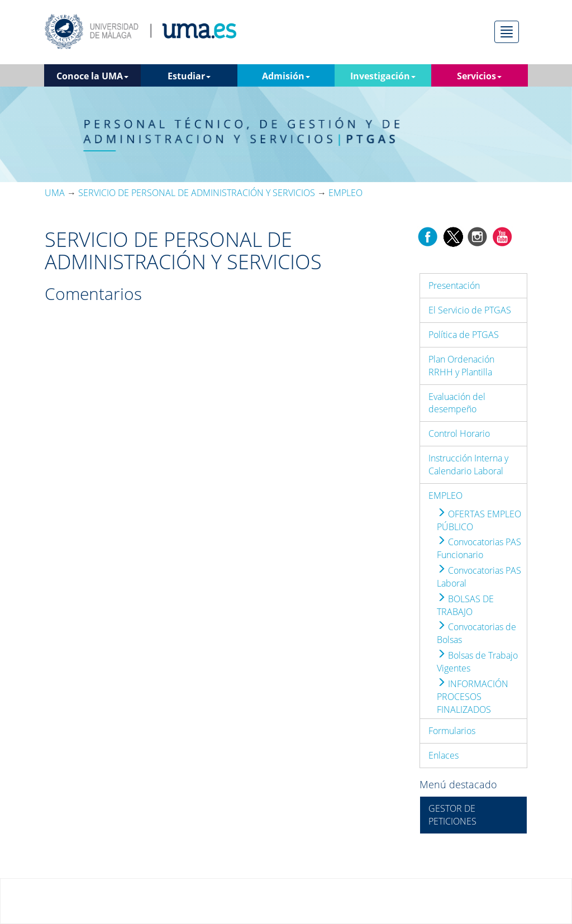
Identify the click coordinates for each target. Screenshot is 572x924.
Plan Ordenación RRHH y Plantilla (461, 366)
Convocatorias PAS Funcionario (479, 548)
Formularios (452, 731)
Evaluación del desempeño (457, 403)
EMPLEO (445, 496)
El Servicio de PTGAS (470, 310)
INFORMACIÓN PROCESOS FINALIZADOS (473, 697)
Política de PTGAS (464, 335)
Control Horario (459, 434)
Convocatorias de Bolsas (476, 633)
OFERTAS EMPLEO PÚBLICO (479, 520)
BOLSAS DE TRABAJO (465, 605)
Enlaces (444, 755)
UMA (55, 193)
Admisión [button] (286, 76)
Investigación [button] (383, 76)
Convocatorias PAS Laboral (479, 577)
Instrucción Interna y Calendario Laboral (468, 465)
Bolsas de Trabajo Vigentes (477, 662)
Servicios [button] (479, 76)
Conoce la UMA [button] (92, 76)
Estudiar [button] (189, 76)
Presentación (454, 285)
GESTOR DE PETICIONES (452, 815)
